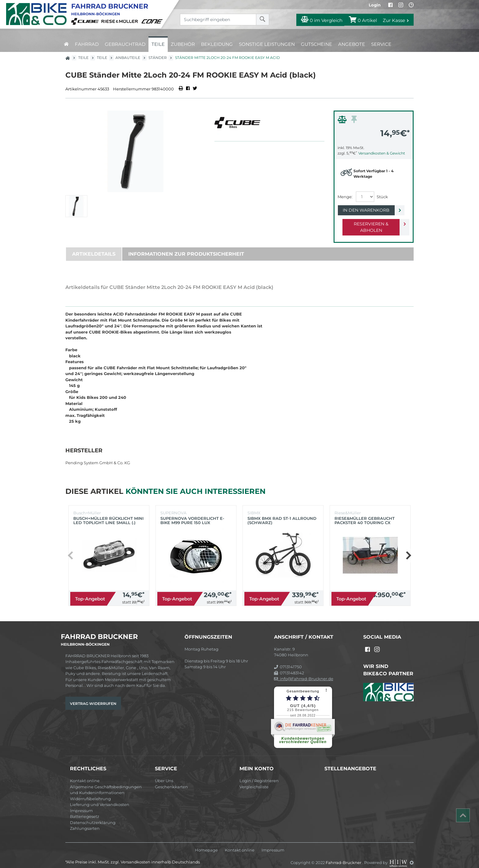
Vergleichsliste (254, 780)
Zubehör (183, 44)
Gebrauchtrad (125, 44)
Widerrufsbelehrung (90, 792)
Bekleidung (217, 44)
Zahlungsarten (85, 822)
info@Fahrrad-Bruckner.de (304, 672)
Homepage (206, 844)
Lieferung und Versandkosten (100, 798)
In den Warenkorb (369, 210)
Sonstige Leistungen (267, 44)
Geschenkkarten (171, 780)
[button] (408, 549)
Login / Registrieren (259, 774)
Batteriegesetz (85, 810)
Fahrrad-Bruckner (344, 856)
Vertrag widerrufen (93, 697)
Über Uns (164, 774)
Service (381, 44)
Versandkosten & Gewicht (382, 153)
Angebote (352, 44)
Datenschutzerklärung (93, 816)
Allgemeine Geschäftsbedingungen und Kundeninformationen (106, 783)
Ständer (158, 58)
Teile (158, 44)
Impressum (81, 804)
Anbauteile (128, 58)
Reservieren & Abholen (369, 224)
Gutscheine (316, 44)
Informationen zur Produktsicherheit (186, 248)
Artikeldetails (94, 248)
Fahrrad (87, 44)
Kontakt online (85, 774)
